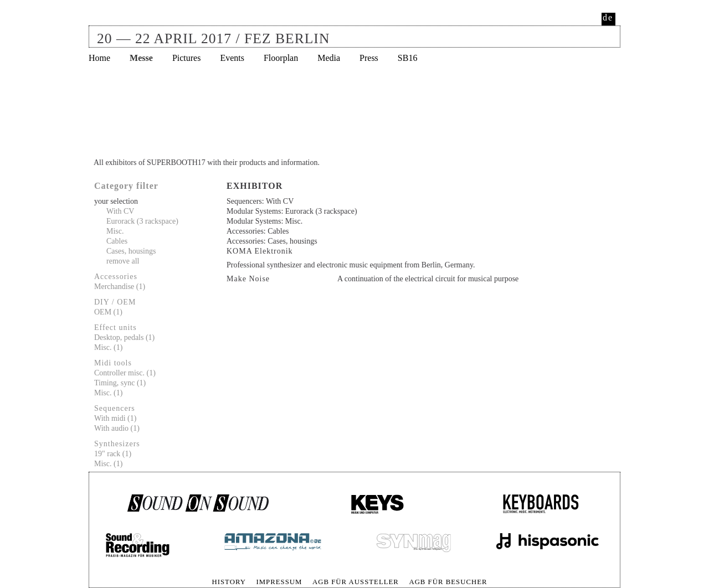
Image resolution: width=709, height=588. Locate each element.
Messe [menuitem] (141, 58)
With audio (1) (117, 428)
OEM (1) (108, 312)
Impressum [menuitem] (279, 582)
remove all (123, 261)
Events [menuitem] (232, 58)
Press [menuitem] (369, 58)
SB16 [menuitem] (408, 58)
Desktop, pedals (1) (124, 337)
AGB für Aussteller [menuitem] (356, 582)
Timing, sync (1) (120, 383)
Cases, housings (131, 251)
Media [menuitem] (329, 58)
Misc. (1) (108, 347)
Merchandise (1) (120, 287)
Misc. (115, 231)
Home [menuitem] (99, 58)
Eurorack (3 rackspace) (142, 221)
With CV (120, 211)
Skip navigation (89, 577)
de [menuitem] (608, 17)
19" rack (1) (113, 454)
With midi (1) (115, 418)
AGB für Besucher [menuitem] (448, 582)
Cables (117, 241)
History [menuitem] (229, 582)
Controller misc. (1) (125, 373)
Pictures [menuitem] (187, 58)
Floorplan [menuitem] (281, 58)
